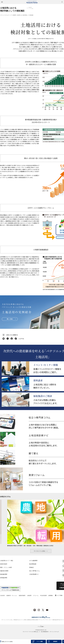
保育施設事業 (4, 578)
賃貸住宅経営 (4, 564)
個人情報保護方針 (45, 632)
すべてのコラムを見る (40, 551)
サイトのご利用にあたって (35, 632)
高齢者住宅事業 (4, 571)
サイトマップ (26, 632)
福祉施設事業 (4, 574)
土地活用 (14, 15)
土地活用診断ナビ (34, 574)
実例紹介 (32, 567)
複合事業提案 (33, 564)
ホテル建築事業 (33, 561)
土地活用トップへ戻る (31, 8)
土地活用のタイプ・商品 (7, 561)
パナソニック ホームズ (54, 632)
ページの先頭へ (41, 627)
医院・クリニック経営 (6, 567)
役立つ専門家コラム (34, 571)
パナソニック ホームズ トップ (6, 15)
